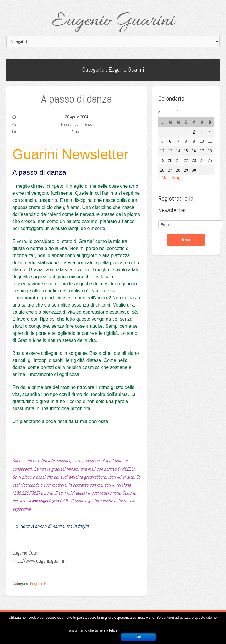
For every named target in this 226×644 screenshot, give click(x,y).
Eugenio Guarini (113, 21)
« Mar (164, 178)
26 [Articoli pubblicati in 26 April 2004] (162, 170)
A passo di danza (77, 99)
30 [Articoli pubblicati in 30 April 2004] (194, 170)
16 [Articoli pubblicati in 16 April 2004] (194, 151)
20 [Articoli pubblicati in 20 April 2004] (170, 160)
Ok (139, 637)
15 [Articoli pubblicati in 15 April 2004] (186, 151)
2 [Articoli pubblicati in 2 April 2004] (194, 132)
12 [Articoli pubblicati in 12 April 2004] (162, 151)
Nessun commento (77, 124)
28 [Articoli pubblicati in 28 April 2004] (178, 170)
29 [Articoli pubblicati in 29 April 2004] (186, 170)
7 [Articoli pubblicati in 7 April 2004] (178, 141)
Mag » (178, 178)
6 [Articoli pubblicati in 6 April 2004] (170, 141)
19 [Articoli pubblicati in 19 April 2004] (162, 160)
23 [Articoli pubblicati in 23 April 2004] (194, 160)
